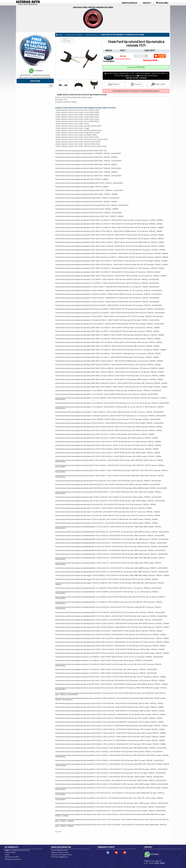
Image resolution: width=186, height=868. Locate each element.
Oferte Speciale (129, 3)
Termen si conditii (12, 857)
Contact (147, 3)
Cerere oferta (10, 852)
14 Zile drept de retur (59, 850)
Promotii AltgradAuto (60, 857)
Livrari (7, 855)
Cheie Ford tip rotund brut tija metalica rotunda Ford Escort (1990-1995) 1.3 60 (81, 151)
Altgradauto (11, 847)
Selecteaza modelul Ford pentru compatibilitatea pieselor (136, 91)
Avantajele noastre (61, 847)
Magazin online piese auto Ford (17, 850)
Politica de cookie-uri (13, 859)
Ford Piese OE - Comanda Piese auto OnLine (35, 75)
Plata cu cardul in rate (60, 852)
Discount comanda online (61, 855)
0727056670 (155, 854)
